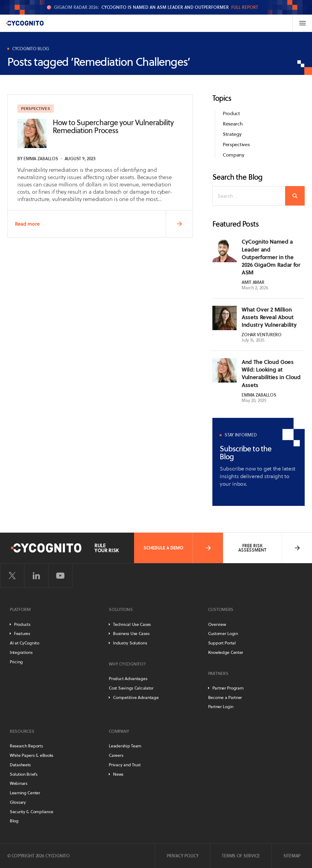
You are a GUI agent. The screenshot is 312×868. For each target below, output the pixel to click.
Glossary (18, 802)
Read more (104, 224)
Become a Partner (225, 697)
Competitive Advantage (136, 697)
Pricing (16, 662)
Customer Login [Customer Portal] (223, 633)
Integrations (21, 652)
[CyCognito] (25, 23)
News (118, 774)
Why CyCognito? (127, 664)
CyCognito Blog (31, 49)
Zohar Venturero (262, 335)
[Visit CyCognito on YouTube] (60, 576)
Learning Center (25, 793)
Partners (218, 673)
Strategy (232, 134)
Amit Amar (253, 282)
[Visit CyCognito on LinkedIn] (36, 576)
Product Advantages (128, 679)
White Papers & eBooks (32, 755)
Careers (116, 755)
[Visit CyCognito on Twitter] (12, 576)
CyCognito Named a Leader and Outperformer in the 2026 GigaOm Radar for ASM (271, 257)
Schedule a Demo (178, 548)
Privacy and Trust (125, 765)
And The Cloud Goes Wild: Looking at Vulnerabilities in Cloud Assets (271, 374)
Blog (14, 821)
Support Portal (222, 643)
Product (231, 113)
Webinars (19, 783)
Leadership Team (125, 746)
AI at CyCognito (25, 643)
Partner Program (228, 688)
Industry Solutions (130, 643)
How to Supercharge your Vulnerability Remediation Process (113, 127)
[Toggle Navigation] (302, 23)
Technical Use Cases (132, 624)
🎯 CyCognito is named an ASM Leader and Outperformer (152, 7)
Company (234, 155)
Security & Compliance (32, 812)
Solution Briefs (24, 774)
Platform (20, 609)
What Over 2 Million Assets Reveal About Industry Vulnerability (269, 317)
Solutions (121, 609)
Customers (221, 609)
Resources (22, 731)
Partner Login (221, 707)
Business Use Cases (131, 633)
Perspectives (36, 109)
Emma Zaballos (41, 159)
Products (22, 624)
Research (233, 124)
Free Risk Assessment (270, 548)
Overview (217, 624)
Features (22, 633)
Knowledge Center (226, 652)
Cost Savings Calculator (131, 688)
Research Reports (26, 746)
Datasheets (20, 765)
